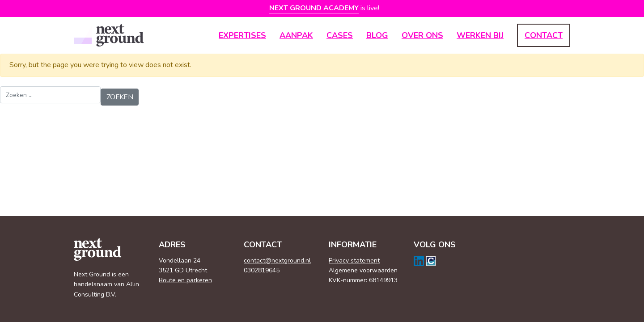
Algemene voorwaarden (363, 270)
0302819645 (262, 270)
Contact (544, 35)
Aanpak (296, 35)
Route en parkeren (185, 280)
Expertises (242, 35)
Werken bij (480, 35)
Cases (340, 35)
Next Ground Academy (314, 8)
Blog (377, 35)
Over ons (422, 35)
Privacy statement (354, 261)
